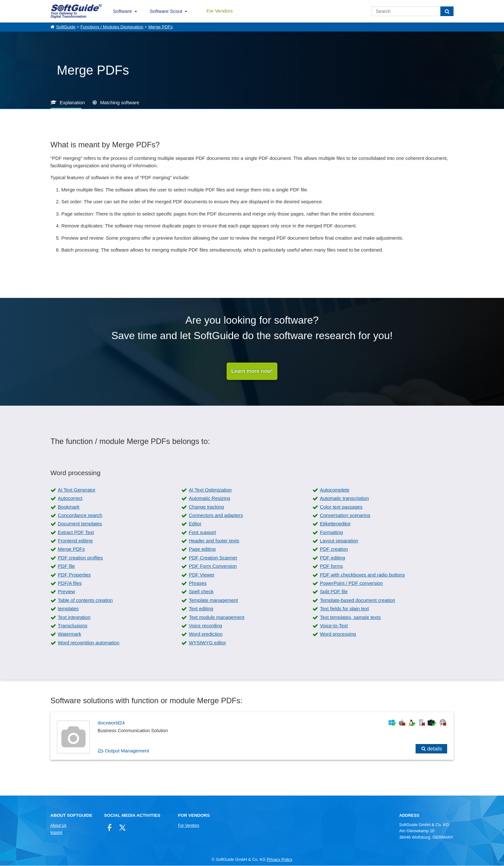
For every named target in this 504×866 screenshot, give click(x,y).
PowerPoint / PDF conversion (351, 583)
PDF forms (331, 566)
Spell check (201, 592)
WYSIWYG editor (207, 643)
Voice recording (205, 626)
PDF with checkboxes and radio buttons (362, 575)
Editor (195, 524)
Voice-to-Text (334, 626)
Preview (66, 592)
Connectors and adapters (216, 515)
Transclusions (73, 626)
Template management (213, 600)
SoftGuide (66, 27)
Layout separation (339, 541)
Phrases (198, 583)
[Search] (447, 11)
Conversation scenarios (345, 515)
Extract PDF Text (76, 532)
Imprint (56, 833)
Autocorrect (70, 498)
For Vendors (220, 11)
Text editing (201, 609)
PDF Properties (74, 575)
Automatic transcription (344, 498)
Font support (202, 532)
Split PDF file (334, 592)
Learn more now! (252, 371)
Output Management (127, 751)
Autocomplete (335, 490)
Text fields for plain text (344, 609)
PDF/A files (70, 583)
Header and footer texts (214, 541)
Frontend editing (75, 541)
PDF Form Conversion (213, 566)
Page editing (202, 549)
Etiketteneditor (335, 524)
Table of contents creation (85, 600)
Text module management (216, 617)
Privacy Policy (280, 859)
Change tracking (206, 507)
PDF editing (332, 558)
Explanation (72, 102)
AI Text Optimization (210, 490)
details (435, 749)
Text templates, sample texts (350, 617)
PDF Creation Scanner (213, 558)
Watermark (70, 634)
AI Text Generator (77, 490)
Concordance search (80, 515)
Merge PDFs (160, 27)
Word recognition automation (89, 643)
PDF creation (334, 549)
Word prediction (206, 634)
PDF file (66, 566)
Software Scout (166, 11)
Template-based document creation (357, 600)
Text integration (74, 617)
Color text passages (341, 507)
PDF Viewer (202, 575)
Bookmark (69, 507)
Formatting (331, 532)
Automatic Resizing (209, 498)
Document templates (80, 524)
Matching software (120, 102)
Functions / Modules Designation (112, 27)
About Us (59, 826)
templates (68, 609)
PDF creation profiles (80, 558)
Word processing (338, 634)
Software (122, 11)
